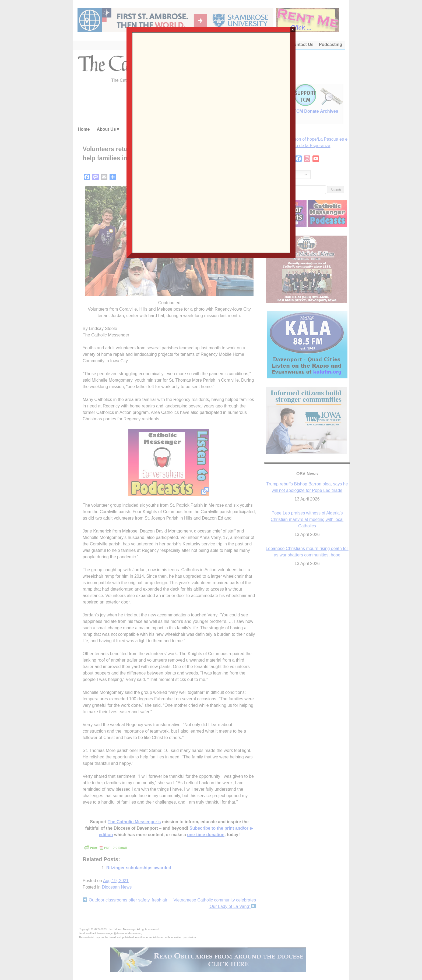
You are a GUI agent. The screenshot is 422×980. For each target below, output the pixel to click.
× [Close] (293, 30)
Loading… (211, 142)
